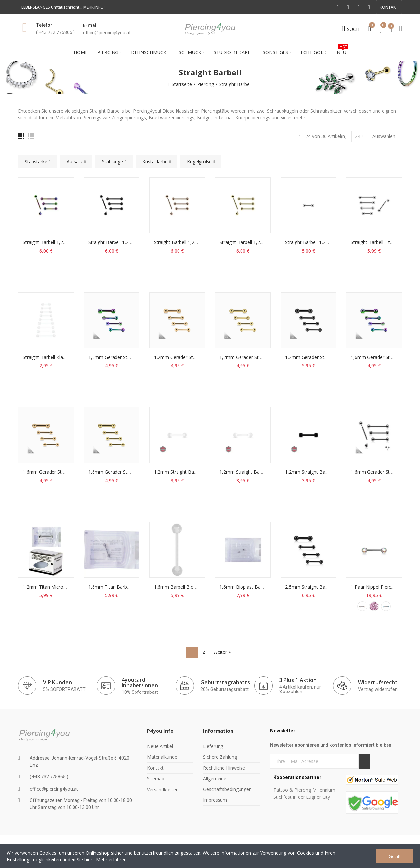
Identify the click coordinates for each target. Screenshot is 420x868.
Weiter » (222, 652)
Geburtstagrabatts (225, 682)
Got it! (395, 856)
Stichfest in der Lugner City (302, 797)
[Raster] (21, 136)
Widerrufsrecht (378, 682)
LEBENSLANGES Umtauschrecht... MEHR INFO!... (64, 7)
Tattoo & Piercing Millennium (304, 790)
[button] (389, 7)
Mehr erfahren (111, 860)
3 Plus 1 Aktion (298, 680)
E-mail (90, 25)
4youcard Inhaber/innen (140, 682)
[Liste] (31, 136)
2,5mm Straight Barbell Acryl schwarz (325, 587)
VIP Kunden (57, 682)
